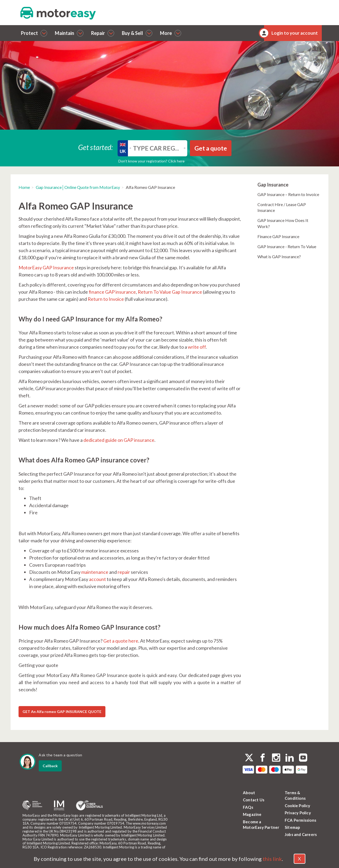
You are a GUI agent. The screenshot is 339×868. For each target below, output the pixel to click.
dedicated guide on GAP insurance (119, 440)
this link (272, 859)
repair (124, 572)
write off (197, 347)
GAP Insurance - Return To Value (287, 246)
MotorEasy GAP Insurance (46, 267)
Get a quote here (120, 641)
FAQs (248, 807)
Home (24, 187)
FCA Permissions (300, 820)
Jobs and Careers (301, 834)
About (249, 793)
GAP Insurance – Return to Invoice (288, 194)
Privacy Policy (298, 813)
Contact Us (254, 800)
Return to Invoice (106, 299)
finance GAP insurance (112, 292)
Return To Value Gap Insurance (170, 292)
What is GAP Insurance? (279, 256)
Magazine (252, 814)
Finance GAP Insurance (278, 236)
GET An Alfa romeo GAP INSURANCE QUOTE (62, 712)
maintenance (95, 572)
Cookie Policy (298, 806)
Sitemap (292, 827)
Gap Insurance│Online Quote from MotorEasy (78, 187)
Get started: (96, 147)
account (97, 579)
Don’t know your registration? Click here (151, 161)
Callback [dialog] (50, 766)
